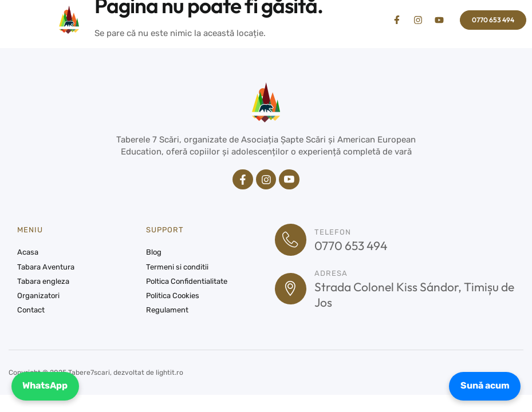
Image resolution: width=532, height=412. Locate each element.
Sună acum (484, 385)
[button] (29, 20)
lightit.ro (170, 373)
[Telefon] (291, 240)
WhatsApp (46, 385)
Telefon (333, 233)
